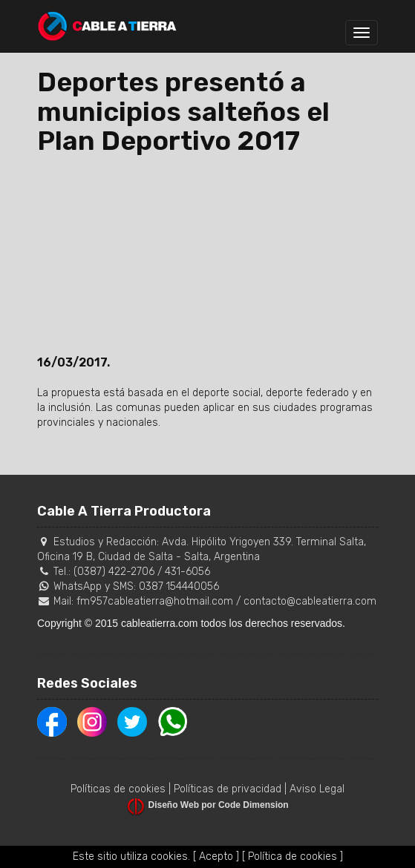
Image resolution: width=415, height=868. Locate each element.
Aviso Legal (317, 789)
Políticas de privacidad (228, 789)
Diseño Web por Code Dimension (219, 805)
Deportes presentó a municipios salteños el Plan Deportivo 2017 (183, 111)
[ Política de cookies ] (293, 857)
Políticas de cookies (118, 789)
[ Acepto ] (216, 857)
